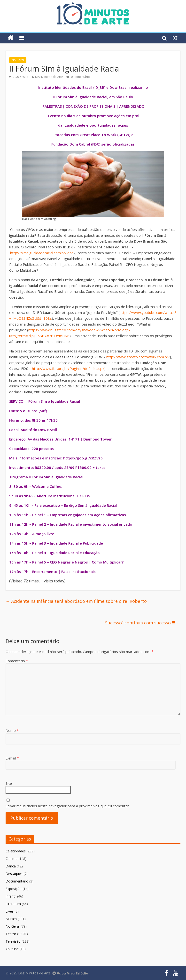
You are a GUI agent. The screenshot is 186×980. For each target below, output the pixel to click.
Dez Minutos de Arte (49, 77)
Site (9, 783)
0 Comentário (78, 77)
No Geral (18, 60)
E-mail (12, 758)
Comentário (17, 661)
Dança (11, 866)
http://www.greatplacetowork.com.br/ (138, 357)
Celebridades (16, 851)
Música (11, 919)
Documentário (17, 881)
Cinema (12, 859)
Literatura (13, 904)
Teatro (11, 934)
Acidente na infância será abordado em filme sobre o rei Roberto (76, 601)
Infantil (11, 896)
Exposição (14, 889)
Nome (12, 730)
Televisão (13, 941)
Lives (10, 911)
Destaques (14, 874)
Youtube (12, 949)
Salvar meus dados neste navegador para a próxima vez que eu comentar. (68, 806)
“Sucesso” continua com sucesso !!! (142, 623)
